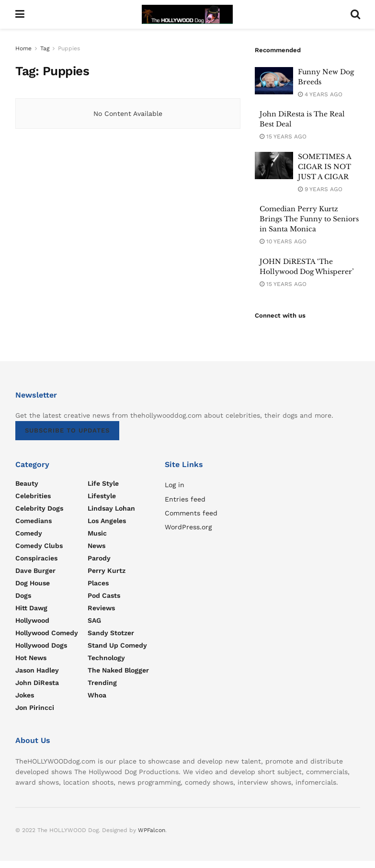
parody (99, 558)
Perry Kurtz (107, 571)
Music (97, 533)
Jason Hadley (37, 670)
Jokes (25, 695)
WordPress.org (188, 527)
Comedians (34, 521)
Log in (175, 485)
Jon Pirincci (35, 708)
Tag (45, 48)
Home (23, 48)
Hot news (31, 658)
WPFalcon (152, 830)
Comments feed (191, 513)
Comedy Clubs (39, 546)
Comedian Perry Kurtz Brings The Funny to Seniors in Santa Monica (309, 219)
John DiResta (37, 683)
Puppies (69, 48)
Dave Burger (35, 571)
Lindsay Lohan (111, 508)
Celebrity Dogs (39, 508)
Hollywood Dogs (41, 645)
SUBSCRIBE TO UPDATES (67, 430)
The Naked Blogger (118, 670)
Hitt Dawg (31, 608)
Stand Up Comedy (117, 645)
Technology (106, 658)
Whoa (97, 695)
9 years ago (320, 189)
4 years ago (320, 94)
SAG (94, 620)
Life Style (103, 483)
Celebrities (33, 496)
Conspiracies (36, 558)
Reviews (101, 608)
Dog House (33, 583)
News (97, 546)
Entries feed (185, 499)
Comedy (29, 533)
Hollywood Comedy (47, 633)
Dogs (23, 595)
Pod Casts (104, 595)
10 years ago (283, 241)
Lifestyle (102, 496)
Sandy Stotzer (111, 633)
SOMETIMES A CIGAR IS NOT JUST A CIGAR (324, 167)
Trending (102, 683)
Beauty (27, 483)
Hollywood (32, 620)
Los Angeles (107, 521)
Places (98, 583)
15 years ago (283, 137)
